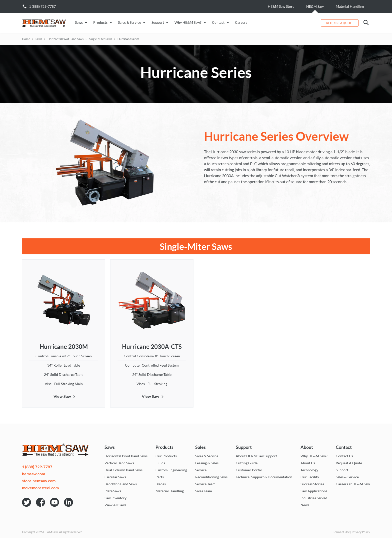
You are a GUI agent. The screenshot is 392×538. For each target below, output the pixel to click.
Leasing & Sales (207, 463)
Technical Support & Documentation (264, 477)
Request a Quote (340, 23)
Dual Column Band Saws (123, 470)
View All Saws (115, 505)
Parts (160, 477)
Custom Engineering (171, 470)
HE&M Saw (315, 6)
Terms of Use (341, 532)
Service (201, 470)
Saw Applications (314, 491)
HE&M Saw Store (281, 6)
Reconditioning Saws (211, 477)
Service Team (205, 484)
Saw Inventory (115, 498)
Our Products (166, 456)
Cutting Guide (247, 463)
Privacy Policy (361, 532)
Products (100, 22)
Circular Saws (115, 477)
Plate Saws (113, 491)
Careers (241, 22)
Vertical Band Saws (119, 463)
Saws (79, 22)
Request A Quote (349, 463)
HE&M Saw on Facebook (40, 502)
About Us (308, 463)
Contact (218, 22)
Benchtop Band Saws (121, 484)
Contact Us (344, 456)
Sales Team (204, 491)
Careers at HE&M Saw (353, 484)
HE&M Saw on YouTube (54, 502)
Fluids (160, 463)
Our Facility (310, 477)
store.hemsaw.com (39, 481)
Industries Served (314, 498)
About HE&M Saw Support (256, 456)
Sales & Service (129, 22)
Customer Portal (249, 470)
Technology (309, 470)
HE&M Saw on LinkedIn (68, 502)
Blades (161, 484)
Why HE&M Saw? (188, 22)
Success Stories (312, 484)
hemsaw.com (33, 474)
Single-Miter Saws (100, 39)
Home (26, 39)
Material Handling (350, 6)
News (305, 505)
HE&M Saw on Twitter (26, 502)
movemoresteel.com (40, 488)
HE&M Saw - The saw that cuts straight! (47, 23)
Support (158, 22)
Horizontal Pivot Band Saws (65, 39)
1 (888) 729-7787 (42, 6)
